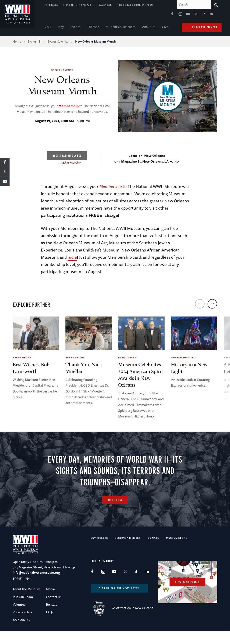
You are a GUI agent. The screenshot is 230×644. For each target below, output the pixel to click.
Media (50, 602)
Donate (153, 551)
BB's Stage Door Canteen (136, 5)
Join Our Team (23, 610)
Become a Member (128, 551)
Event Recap (22, 358)
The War (93, 28)
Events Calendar (58, 42)
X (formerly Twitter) (152, 15)
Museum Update (182, 358)
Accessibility (21, 633)
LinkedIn (168, 15)
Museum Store (177, 551)
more (72, 258)
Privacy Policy (22, 625)
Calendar (105, 5)
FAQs (50, 625)
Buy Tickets (99, 551)
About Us (149, 28)
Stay (61, 28)
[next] (212, 305)
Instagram (137, 15)
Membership (69, 107)
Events (75, 28)
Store (70, 5)
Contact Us (54, 610)
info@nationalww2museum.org (36, 586)
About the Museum (26, 602)
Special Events (62, 71)
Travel (54, 5)
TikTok (160, 15)
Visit (48, 28)
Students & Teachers (121, 28)
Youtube (144, 15)
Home (17, 42)
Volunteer (20, 617)
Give (165, 28)
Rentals (51, 617)
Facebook (129, 15)
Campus (86, 5)
